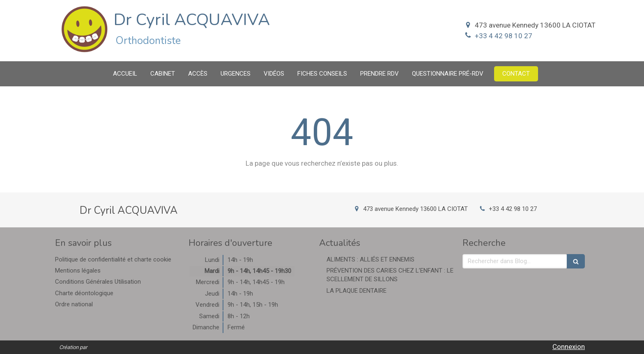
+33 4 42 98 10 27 (504, 36)
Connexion (569, 347)
